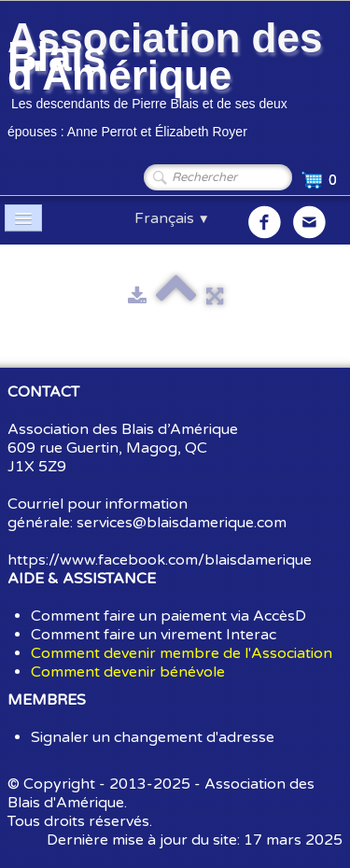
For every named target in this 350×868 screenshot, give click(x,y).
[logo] (175, 82)
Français (172, 218)
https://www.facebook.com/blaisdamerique (160, 560)
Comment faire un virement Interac (154, 635)
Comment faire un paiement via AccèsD (168, 616)
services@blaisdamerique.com (182, 523)
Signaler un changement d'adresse (153, 737)
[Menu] (23, 218)
